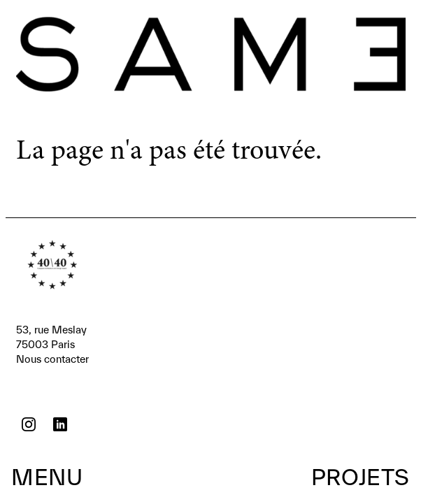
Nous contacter (52, 344)
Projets (361, 477)
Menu (47, 477)
